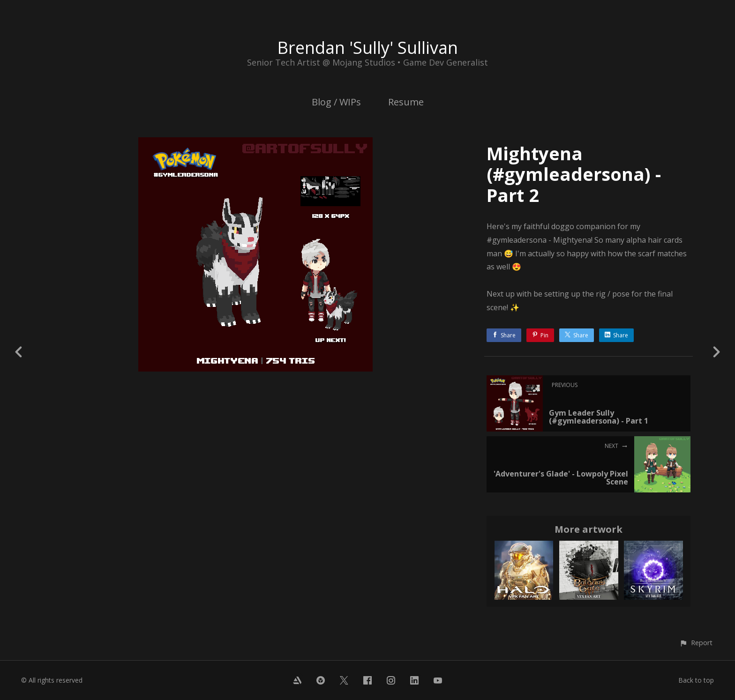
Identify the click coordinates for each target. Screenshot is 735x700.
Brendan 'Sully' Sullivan (367, 48)
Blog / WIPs (336, 102)
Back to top (696, 680)
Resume (406, 102)
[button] (696, 643)
